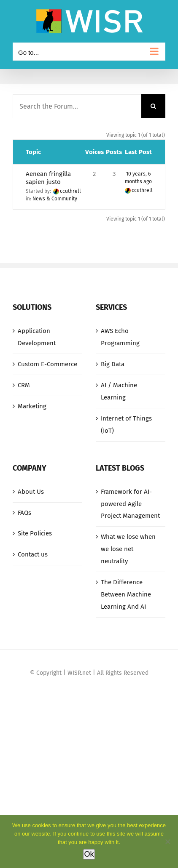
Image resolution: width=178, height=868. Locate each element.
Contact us (33, 554)
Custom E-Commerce (47, 364)
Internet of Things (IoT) (126, 425)
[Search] (153, 106)
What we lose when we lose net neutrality (128, 549)
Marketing (32, 406)
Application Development (37, 337)
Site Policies (35, 533)
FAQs (24, 513)
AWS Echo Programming (120, 337)
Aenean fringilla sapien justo (48, 178)
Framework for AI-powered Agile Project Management (130, 504)
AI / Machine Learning (119, 391)
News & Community (55, 199)
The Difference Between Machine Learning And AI (126, 594)
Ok (89, 854)
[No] (167, 841)
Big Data (113, 364)
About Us (31, 492)
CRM (24, 385)
